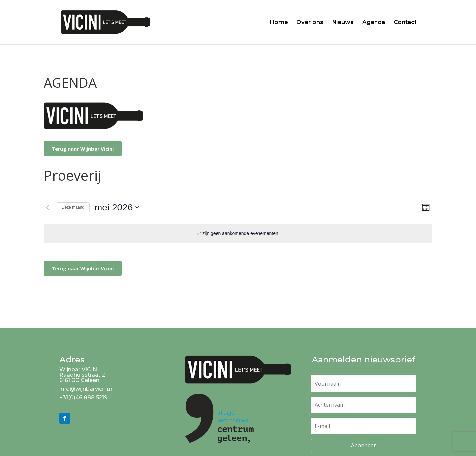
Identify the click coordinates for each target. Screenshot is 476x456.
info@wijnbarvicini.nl (87, 389)
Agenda (374, 23)
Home (279, 23)
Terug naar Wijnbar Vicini (83, 149)
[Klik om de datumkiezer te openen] (117, 208)
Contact (405, 23)
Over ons (310, 23)
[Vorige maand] (48, 207)
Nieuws (343, 23)
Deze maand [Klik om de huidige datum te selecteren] (73, 207)
